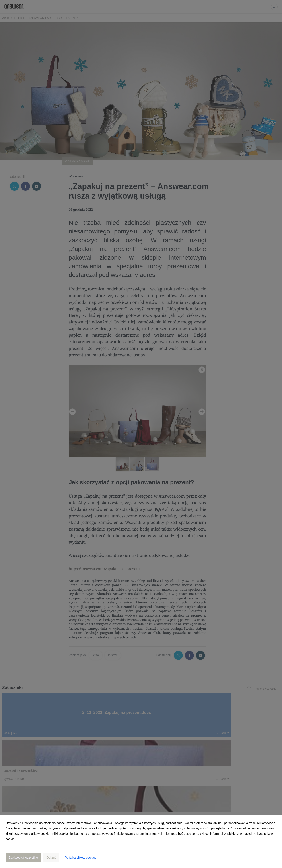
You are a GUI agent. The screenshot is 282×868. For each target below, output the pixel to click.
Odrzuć (51, 858)
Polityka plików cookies (81, 858)
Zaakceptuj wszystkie (23, 858)
